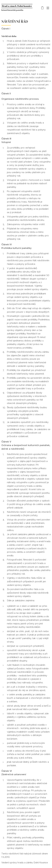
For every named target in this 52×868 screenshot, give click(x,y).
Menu (48, 8)
